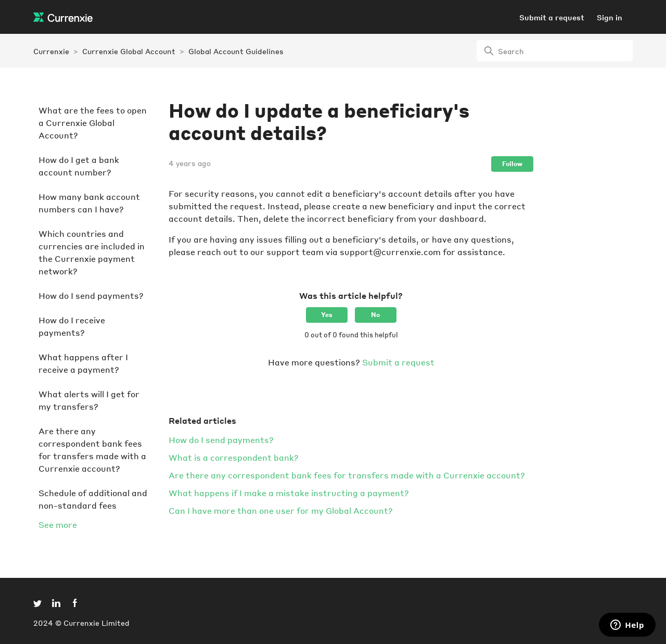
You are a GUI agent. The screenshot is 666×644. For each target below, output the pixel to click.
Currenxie (51, 51)
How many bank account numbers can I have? (89, 203)
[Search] (555, 51)
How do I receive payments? (72, 326)
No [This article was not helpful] (375, 315)
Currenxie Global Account (129, 51)
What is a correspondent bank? (234, 457)
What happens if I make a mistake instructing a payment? (289, 493)
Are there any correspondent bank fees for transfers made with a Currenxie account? (92, 450)
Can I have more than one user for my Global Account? (281, 510)
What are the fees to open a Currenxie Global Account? (93, 123)
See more (58, 525)
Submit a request (552, 17)
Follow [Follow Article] (512, 164)
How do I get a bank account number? (79, 166)
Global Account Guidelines (236, 51)
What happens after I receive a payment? (83, 363)
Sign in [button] (610, 17)
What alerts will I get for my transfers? (89, 400)
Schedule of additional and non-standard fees (93, 499)
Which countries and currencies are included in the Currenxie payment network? (92, 252)
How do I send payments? (91, 295)
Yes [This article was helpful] (327, 315)
